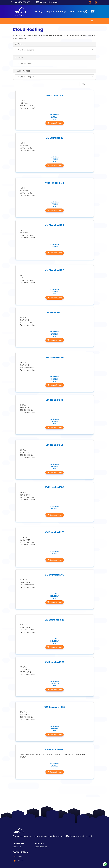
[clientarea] (93, 12)
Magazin (50, 11)
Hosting (39, 11)
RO (17, 15)
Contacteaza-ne (41, 847)
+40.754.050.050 (22, 2)
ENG (22, 15)
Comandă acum (55, 123)
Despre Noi (17, 847)
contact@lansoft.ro (49, 2)
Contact (73, 11)
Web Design (61, 11)
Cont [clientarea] (83, 12)
